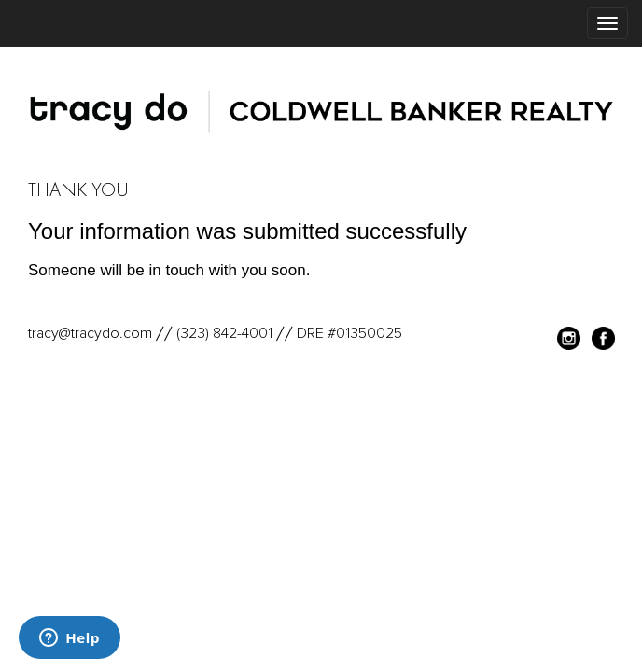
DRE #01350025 (349, 333)
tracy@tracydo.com (90, 333)
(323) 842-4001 (224, 333)
